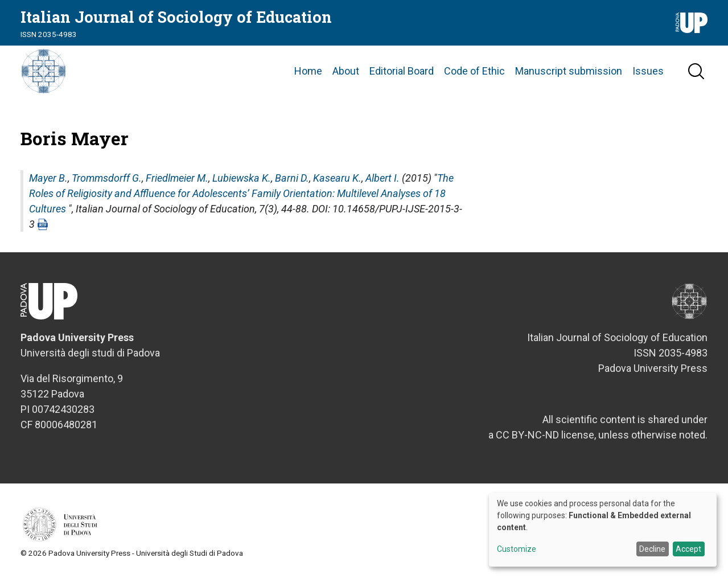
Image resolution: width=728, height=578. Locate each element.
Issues (648, 71)
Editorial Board (402, 71)
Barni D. (292, 178)
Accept (688, 549)
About (346, 71)
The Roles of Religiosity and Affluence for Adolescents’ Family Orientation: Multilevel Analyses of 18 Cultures (241, 193)
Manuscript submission (569, 71)
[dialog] (603, 530)
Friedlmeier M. (177, 178)
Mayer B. (48, 178)
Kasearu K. (337, 178)
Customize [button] (517, 549)
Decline (652, 549)
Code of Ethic (474, 71)
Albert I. (382, 178)
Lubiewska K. (242, 178)
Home (308, 71)
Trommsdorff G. (107, 178)
